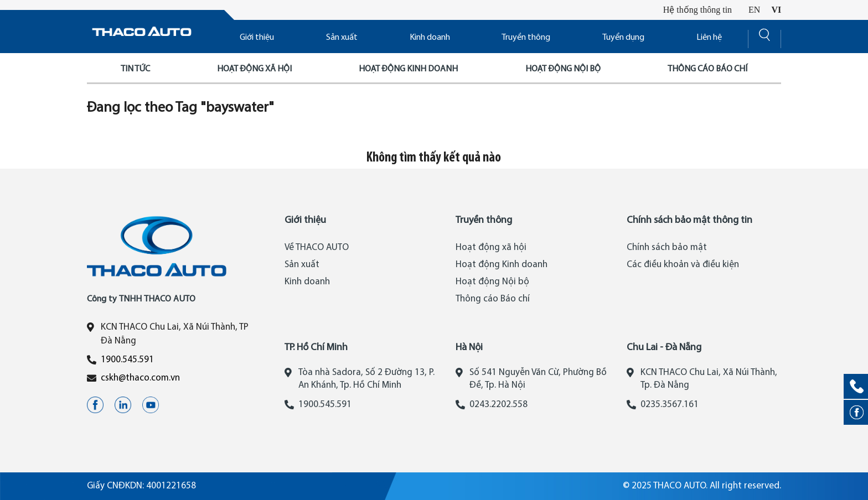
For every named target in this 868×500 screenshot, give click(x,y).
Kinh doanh (430, 38)
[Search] (764, 38)
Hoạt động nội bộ (563, 69)
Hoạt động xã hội (254, 69)
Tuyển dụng (623, 38)
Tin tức (135, 69)
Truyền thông (526, 38)
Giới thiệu (257, 38)
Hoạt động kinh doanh (408, 69)
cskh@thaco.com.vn (140, 378)
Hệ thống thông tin (697, 10)
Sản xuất (342, 38)
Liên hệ (709, 38)
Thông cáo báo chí (707, 69)
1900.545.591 (127, 360)
